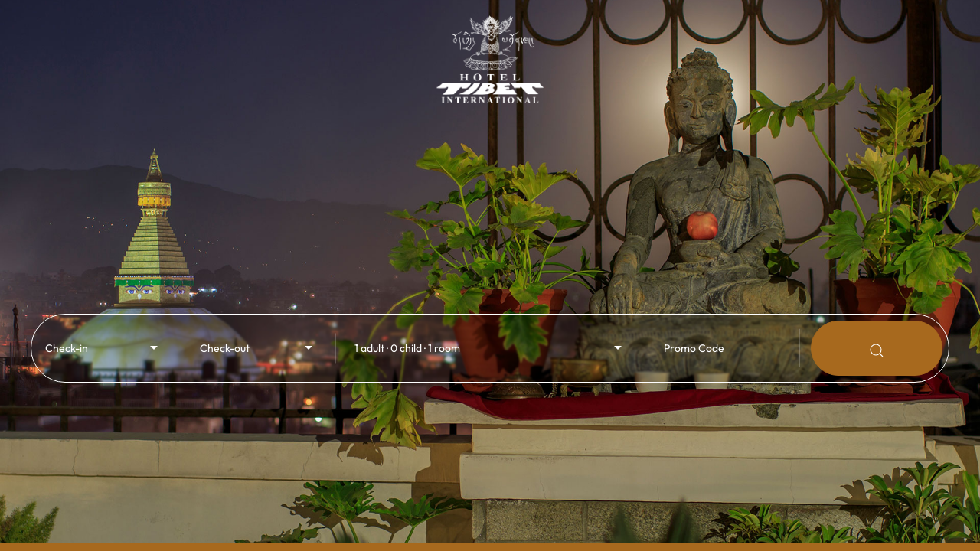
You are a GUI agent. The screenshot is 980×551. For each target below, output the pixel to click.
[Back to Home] (490, 52)
